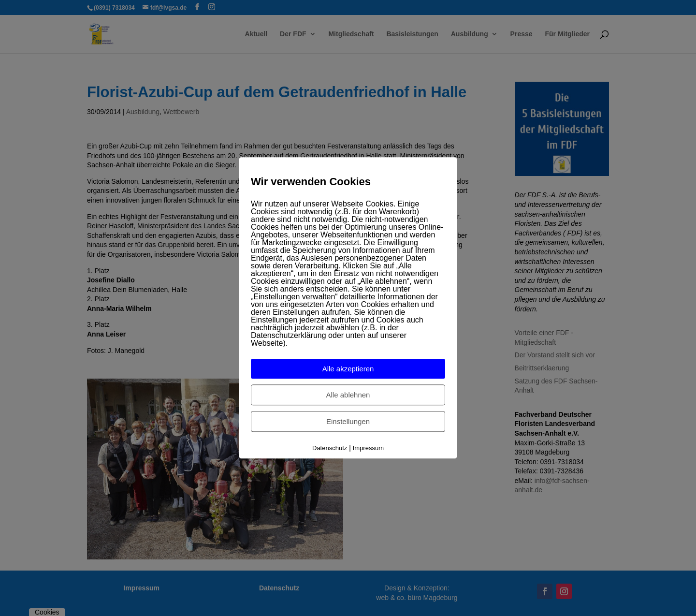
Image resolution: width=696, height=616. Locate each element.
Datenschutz (330, 448)
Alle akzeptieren (348, 369)
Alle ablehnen (348, 395)
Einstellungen (348, 421)
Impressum (368, 448)
